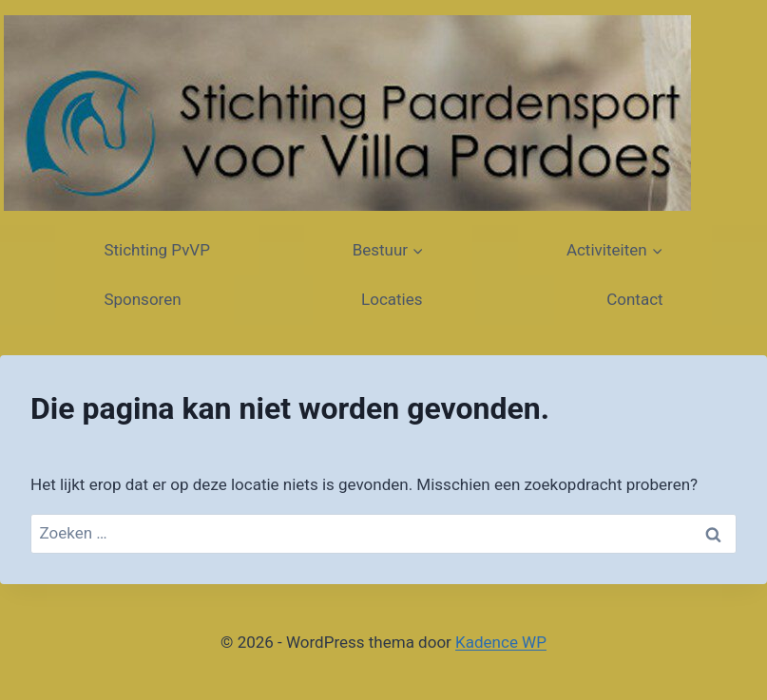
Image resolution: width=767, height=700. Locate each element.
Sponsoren (144, 299)
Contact (633, 299)
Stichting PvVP (157, 250)
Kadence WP (501, 642)
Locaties (394, 299)
